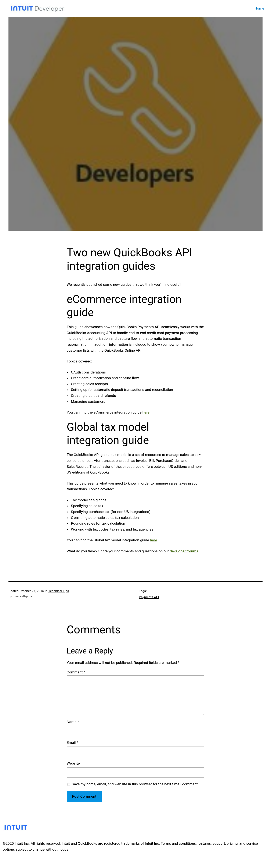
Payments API (149, 597)
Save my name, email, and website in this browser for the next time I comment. (135, 784)
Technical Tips (59, 591)
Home (259, 8)
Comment (76, 672)
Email (72, 743)
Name (73, 722)
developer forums (184, 551)
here (146, 412)
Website (73, 763)
